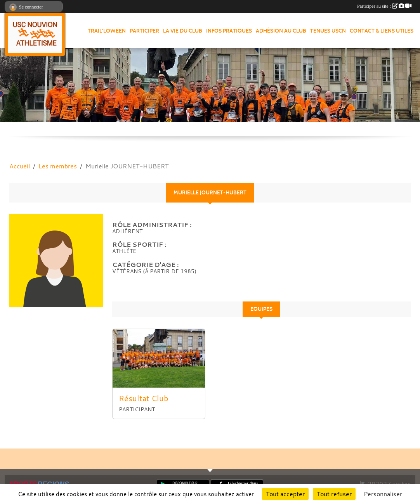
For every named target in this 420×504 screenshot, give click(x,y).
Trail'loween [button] (107, 31)
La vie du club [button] (183, 31)
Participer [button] (144, 31)
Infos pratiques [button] (229, 31)
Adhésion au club (281, 31)
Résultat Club (144, 398)
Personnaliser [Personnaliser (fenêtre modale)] (383, 494)
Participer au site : (384, 6)
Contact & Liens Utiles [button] (382, 31)
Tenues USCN (328, 31)
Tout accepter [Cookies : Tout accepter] (285, 494)
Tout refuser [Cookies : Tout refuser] (334, 494)
